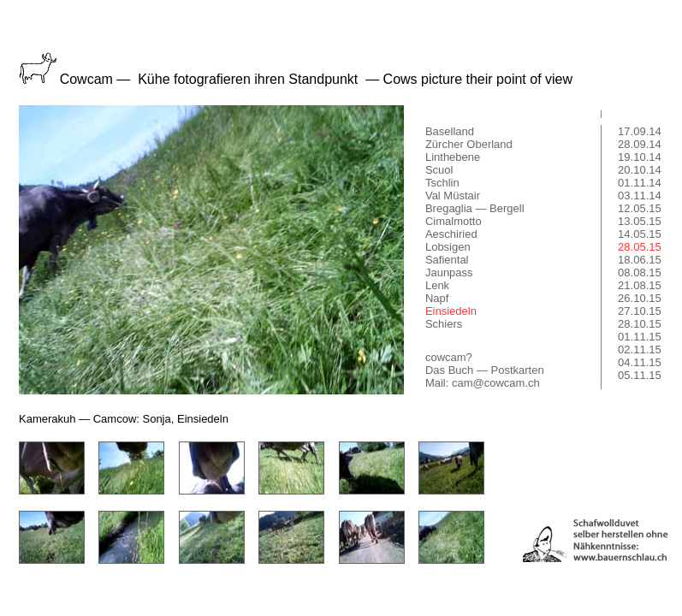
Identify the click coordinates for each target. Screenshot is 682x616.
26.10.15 (640, 298)
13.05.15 (640, 221)
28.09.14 (640, 144)
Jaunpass (449, 272)
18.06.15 (640, 260)
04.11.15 (640, 362)
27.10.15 (640, 311)
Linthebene (453, 157)
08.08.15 (640, 272)
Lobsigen (448, 247)
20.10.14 (640, 170)
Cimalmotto (454, 221)
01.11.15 (640, 337)
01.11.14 (640, 183)
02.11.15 (640, 349)
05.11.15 (640, 375)
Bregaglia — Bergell (475, 208)
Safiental (447, 260)
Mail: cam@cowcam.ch (483, 383)
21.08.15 (640, 285)
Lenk (437, 285)
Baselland (450, 131)
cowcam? (449, 357)
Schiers (444, 324)
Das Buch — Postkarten (485, 370)
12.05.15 (640, 208)
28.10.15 (640, 324)
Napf (437, 298)
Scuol (439, 170)
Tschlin (442, 183)
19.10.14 (640, 157)
